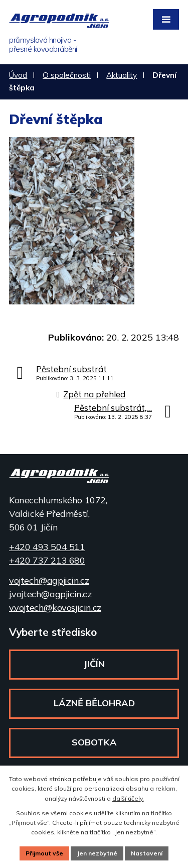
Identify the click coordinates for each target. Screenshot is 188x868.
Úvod (18, 75)
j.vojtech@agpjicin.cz (50, 594)
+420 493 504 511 (47, 547)
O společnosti (67, 75)
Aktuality (122, 75)
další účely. (128, 798)
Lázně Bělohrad (94, 703)
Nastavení (147, 853)
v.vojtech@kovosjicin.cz (55, 608)
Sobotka (94, 742)
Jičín (94, 664)
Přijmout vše (44, 853)
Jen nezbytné (97, 853)
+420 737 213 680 (47, 560)
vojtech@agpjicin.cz (49, 580)
